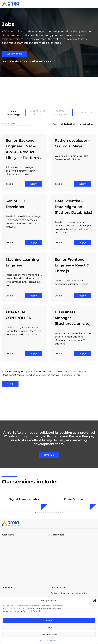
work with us (14, 54)
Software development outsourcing (69, 593)
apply (34, 184)
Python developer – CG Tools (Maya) (72, 143)
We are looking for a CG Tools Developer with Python (71, 158)
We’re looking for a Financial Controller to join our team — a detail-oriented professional (23, 331)
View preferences (49, 635)
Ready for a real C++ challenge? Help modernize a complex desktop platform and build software (24, 222)
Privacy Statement (48, 640)
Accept (49, 621)
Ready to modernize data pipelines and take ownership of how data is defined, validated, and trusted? (73, 228)
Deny (49, 628)
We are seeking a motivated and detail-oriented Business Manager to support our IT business (73, 338)
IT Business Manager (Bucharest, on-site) (73, 318)
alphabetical (68, 124)
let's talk (49, 455)
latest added (87, 124)
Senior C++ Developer (16, 204)
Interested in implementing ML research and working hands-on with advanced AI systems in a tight (24, 280)
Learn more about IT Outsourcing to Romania (26, 61)
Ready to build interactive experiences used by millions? (72, 282)
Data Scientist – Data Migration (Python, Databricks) (73, 207)
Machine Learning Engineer (22, 262)
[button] (94, 601)
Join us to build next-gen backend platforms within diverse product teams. (21, 171)
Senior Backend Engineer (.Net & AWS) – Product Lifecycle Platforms (23, 149)
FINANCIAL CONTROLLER (19, 315)
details (10, 184)
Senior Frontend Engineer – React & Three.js (72, 265)
